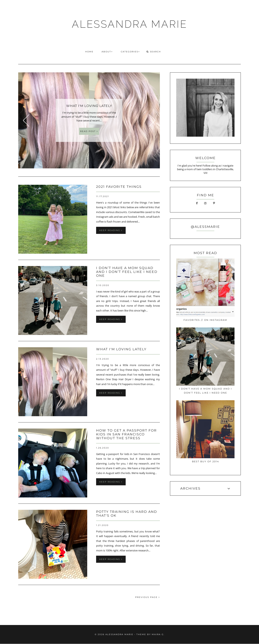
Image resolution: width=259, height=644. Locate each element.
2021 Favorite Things (119, 187)
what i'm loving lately (121, 349)
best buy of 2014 (205, 461)
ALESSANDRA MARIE (130, 24)
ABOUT (107, 52)
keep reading (111, 230)
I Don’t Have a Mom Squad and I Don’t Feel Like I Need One (127, 272)
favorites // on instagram (205, 320)
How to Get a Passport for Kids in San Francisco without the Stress (126, 434)
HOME (89, 52)
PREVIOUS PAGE (148, 597)
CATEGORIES (130, 52)
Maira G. (158, 634)
